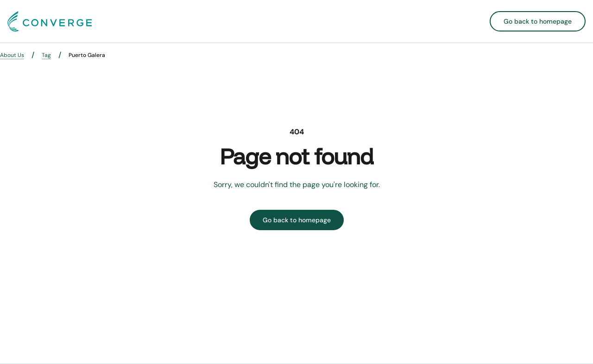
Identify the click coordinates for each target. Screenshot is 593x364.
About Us (12, 55)
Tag (46, 55)
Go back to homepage (538, 21)
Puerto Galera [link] (87, 55)
